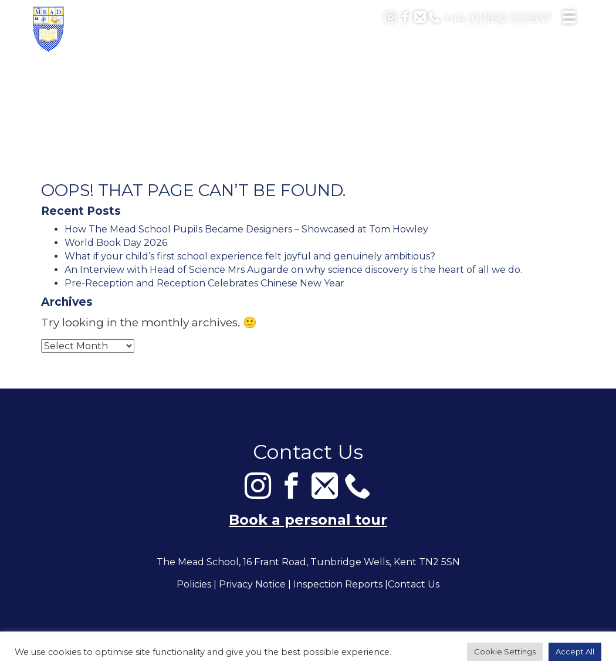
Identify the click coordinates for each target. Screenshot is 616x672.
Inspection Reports (338, 585)
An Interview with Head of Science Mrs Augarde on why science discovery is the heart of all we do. (293, 270)
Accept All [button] (575, 651)
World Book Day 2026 (116, 243)
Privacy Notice (252, 585)
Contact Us (414, 585)
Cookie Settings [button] (505, 651)
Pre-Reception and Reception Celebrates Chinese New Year (204, 283)
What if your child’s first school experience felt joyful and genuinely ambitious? (250, 256)
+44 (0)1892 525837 (490, 18)
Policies (194, 585)
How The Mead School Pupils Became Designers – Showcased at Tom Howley (246, 229)
